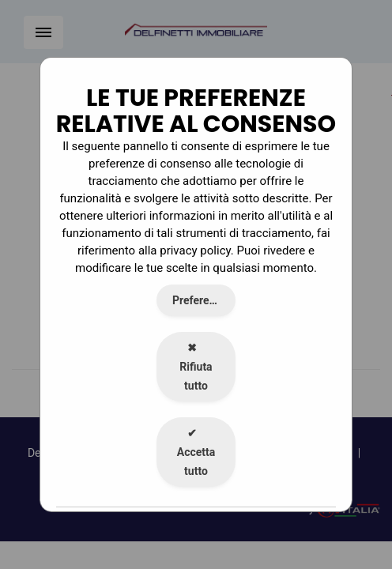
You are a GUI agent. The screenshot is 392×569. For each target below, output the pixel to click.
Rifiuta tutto (196, 367)
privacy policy (195, 251)
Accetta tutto (196, 452)
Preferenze (200, 300)
